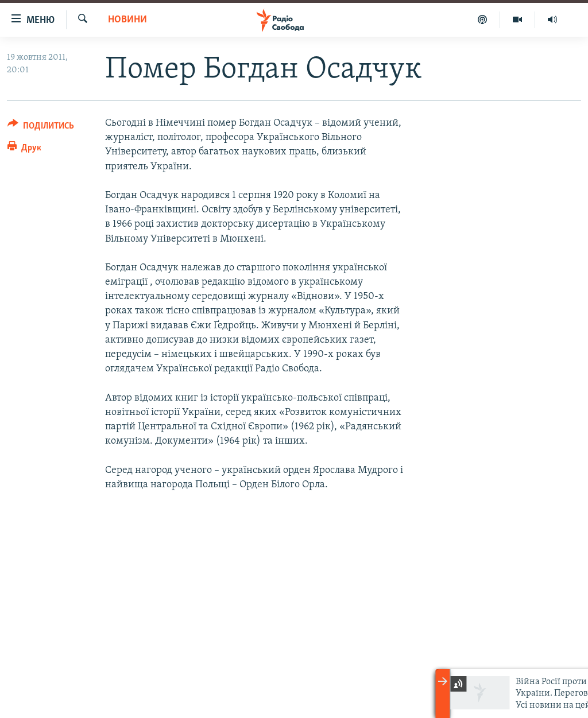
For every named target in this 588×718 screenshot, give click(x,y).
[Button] (41, 128)
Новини (127, 20)
